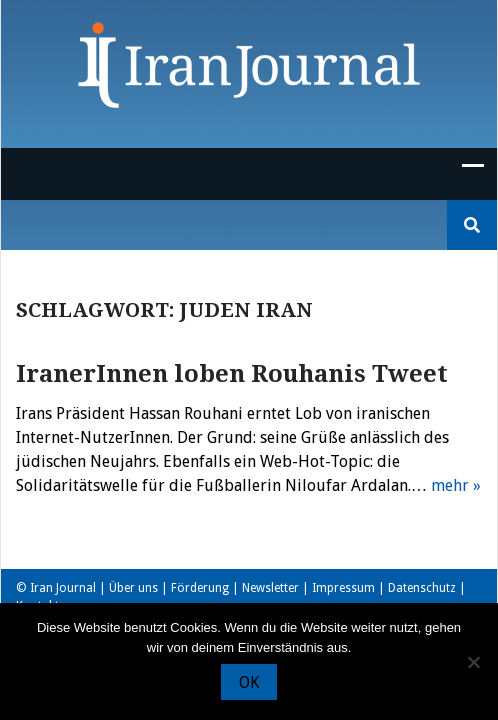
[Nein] (473, 662)
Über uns (133, 588)
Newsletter (270, 588)
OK (249, 682)
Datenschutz (422, 588)
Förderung (200, 588)
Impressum (343, 588)
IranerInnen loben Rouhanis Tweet (232, 374)
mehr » (456, 485)
